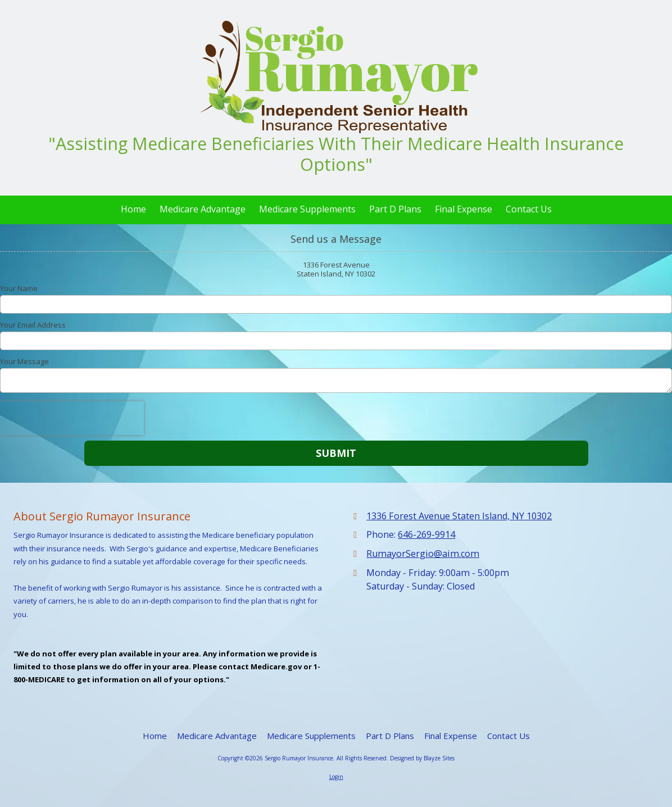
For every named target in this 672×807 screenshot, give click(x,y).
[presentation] (72, 418)
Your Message (24, 361)
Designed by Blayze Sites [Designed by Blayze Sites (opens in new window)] (422, 758)
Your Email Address (33, 325)
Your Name (19, 288)
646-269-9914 (426, 534)
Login (336, 777)
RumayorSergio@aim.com (423, 554)
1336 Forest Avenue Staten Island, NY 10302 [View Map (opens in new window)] (459, 516)
